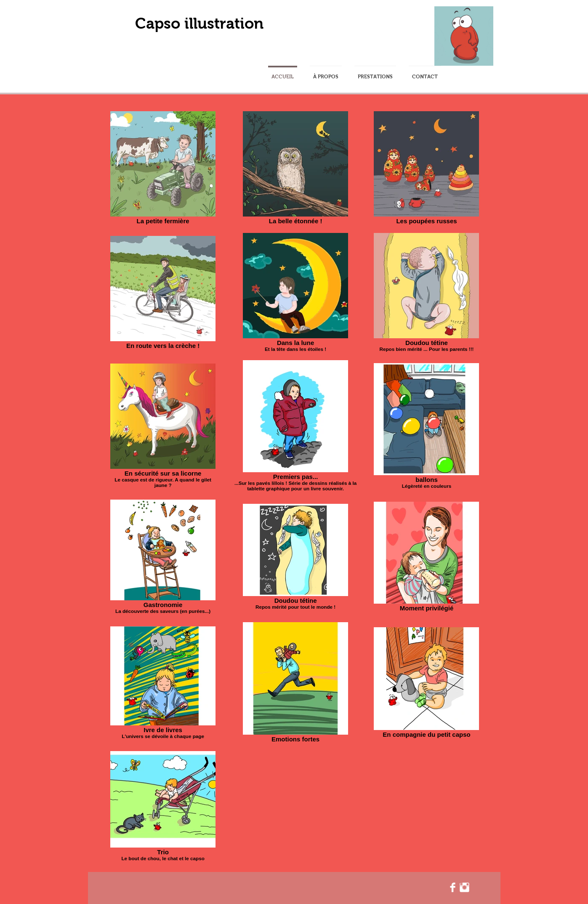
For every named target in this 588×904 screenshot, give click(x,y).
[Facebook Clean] (453, 887)
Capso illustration (199, 24)
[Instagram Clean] (464, 887)
